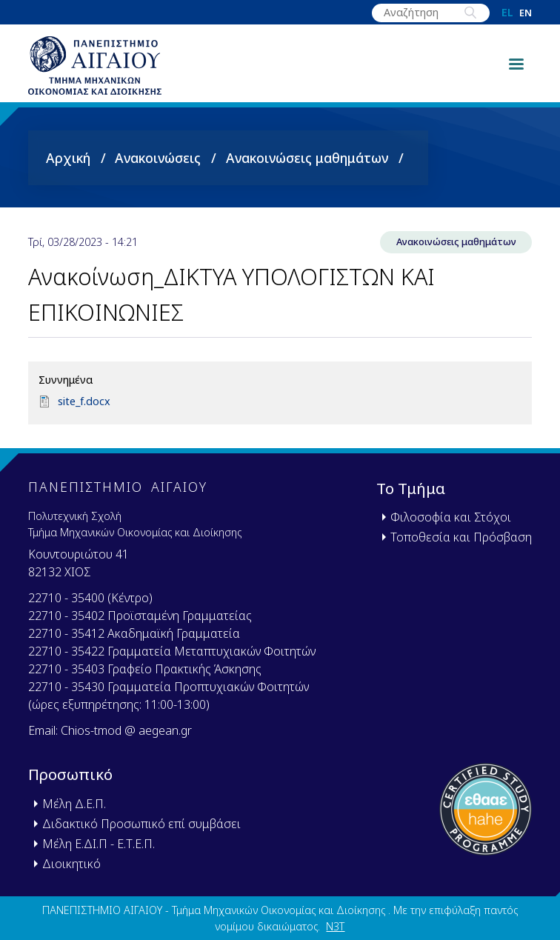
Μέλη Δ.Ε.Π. (74, 804)
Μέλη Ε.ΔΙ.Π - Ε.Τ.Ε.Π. (99, 844)
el (507, 13)
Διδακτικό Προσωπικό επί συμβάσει (141, 824)
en (526, 13)
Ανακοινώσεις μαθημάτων (307, 158)
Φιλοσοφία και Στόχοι (451, 517)
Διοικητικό (71, 864)
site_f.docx (84, 401)
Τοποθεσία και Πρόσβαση (461, 537)
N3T (335, 926)
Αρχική (68, 158)
